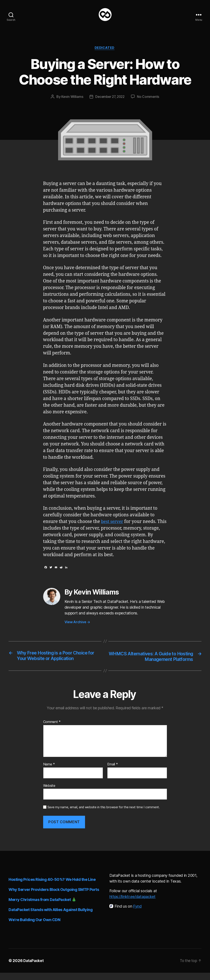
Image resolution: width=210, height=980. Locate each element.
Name (49, 772)
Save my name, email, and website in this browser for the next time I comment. (104, 814)
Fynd (137, 914)
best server (113, 529)
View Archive (77, 629)
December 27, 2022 (110, 104)
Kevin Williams (71, 104)
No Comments (149, 104)
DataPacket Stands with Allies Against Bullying (51, 917)
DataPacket (34, 968)
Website (49, 793)
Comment (52, 729)
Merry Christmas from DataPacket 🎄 (42, 907)
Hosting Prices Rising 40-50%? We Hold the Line (52, 887)
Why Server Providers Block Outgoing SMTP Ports (54, 897)
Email (113, 772)
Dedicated (105, 55)
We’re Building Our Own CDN (34, 927)
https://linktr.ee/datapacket (132, 904)
